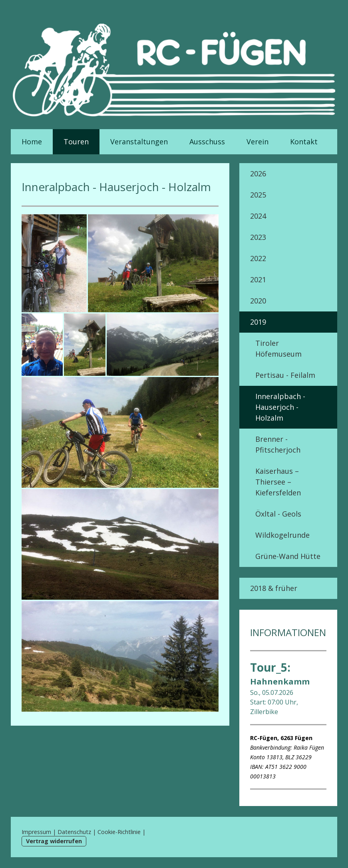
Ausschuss (207, 142)
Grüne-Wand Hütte (288, 556)
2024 (258, 216)
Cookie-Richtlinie (119, 832)
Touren (76, 142)
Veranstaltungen (139, 142)
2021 (258, 279)
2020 (258, 301)
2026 (258, 174)
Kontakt (304, 142)
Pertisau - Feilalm (285, 375)
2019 (258, 322)
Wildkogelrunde (282, 535)
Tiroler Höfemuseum (278, 348)
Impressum (36, 832)
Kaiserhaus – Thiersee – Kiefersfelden (278, 482)
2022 (258, 258)
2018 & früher (274, 588)
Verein (258, 142)
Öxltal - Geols (278, 514)
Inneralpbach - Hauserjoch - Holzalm (280, 407)
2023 (258, 237)
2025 (258, 195)
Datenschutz (74, 832)
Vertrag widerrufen (54, 841)
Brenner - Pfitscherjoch (278, 444)
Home (32, 142)
